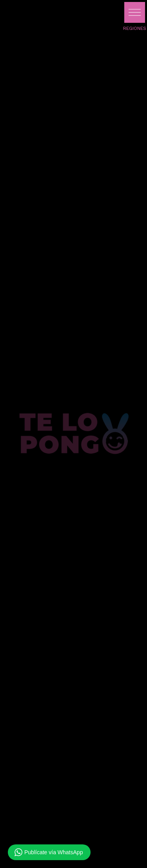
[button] (135, 12)
